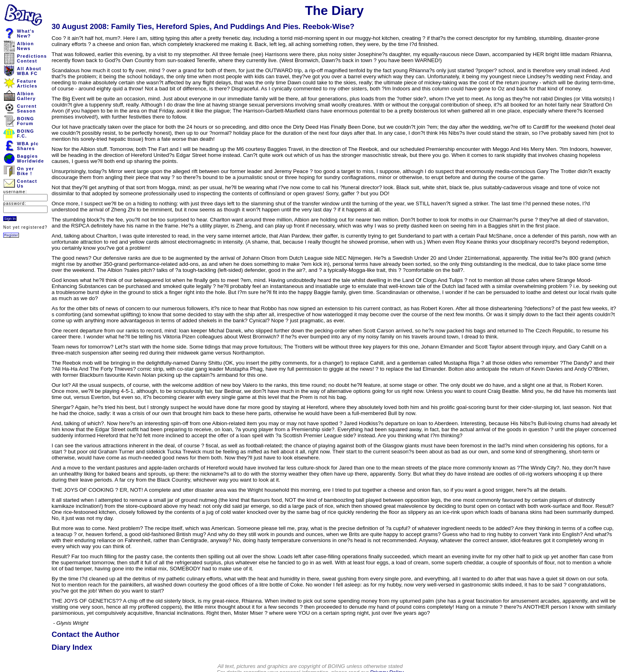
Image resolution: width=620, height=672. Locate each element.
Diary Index (72, 647)
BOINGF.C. (26, 134)
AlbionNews (25, 46)
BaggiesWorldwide (30, 159)
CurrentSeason (27, 109)
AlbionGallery (26, 96)
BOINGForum (26, 121)
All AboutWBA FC (29, 71)
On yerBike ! (26, 171)
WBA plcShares (28, 146)
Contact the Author (85, 634)
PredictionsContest (32, 58)
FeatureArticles (27, 83)
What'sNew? (26, 33)
